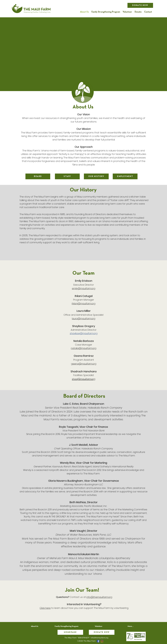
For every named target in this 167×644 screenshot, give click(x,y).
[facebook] (98, 641)
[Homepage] (70, 632)
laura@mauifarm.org (84, 318)
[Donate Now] (140, 5)
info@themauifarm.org (99, 597)
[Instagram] (102, 641)
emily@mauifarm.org (84, 288)
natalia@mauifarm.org (84, 348)
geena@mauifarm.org (84, 364)
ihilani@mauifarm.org (84, 303)
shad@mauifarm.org (84, 379)
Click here (45, 608)
